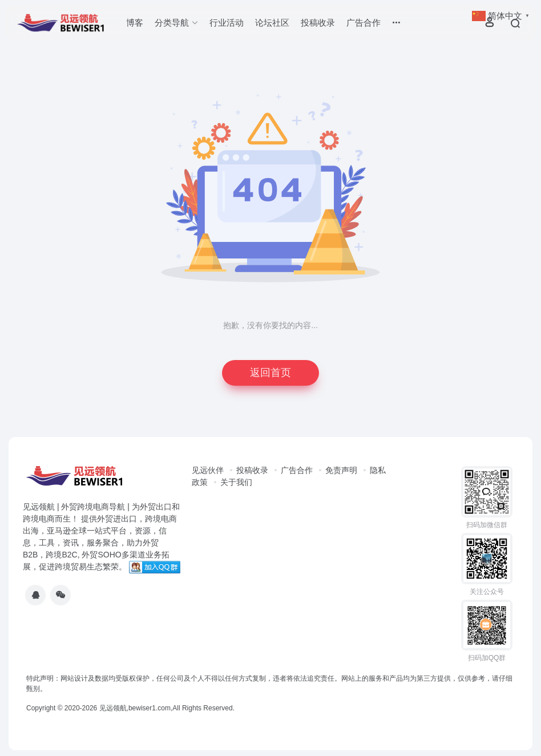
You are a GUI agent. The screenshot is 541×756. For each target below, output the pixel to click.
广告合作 (364, 23)
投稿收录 (318, 23)
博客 (135, 23)
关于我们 (236, 482)
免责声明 (341, 470)
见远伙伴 (208, 470)
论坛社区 (272, 23)
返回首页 (270, 373)
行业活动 (227, 23)
